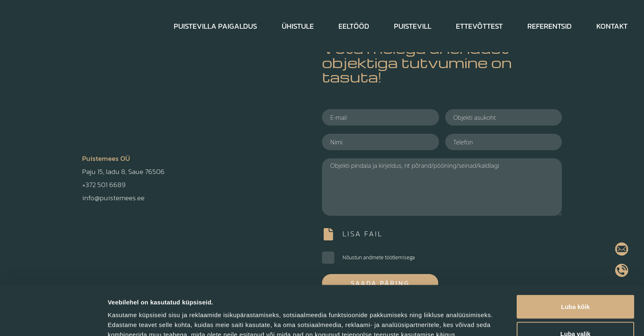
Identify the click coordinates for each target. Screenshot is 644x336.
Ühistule (298, 26)
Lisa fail (363, 234)
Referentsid (550, 26)
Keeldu (575, 314)
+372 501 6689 (104, 185)
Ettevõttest (479, 26)
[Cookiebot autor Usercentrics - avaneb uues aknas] (53, 320)
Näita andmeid (424, 315)
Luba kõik (575, 260)
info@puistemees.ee (113, 198)
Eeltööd (354, 26)
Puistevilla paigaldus (215, 26)
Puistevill (413, 26)
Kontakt (612, 26)
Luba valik (575, 287)
